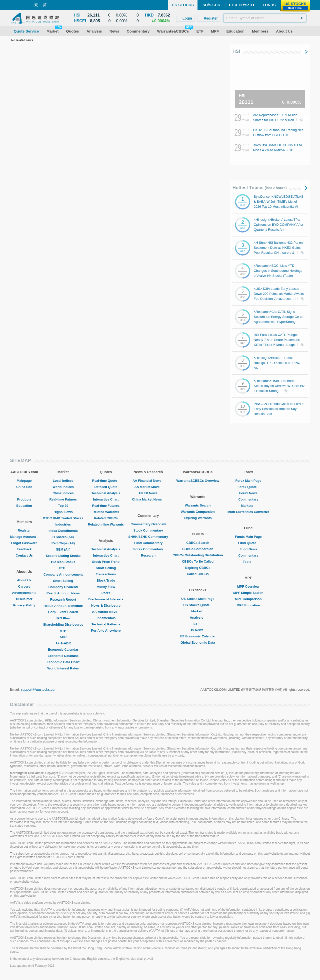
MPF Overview (248, 586)
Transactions (106, 574)
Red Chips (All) (63, 543)
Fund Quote (248, 543)
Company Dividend (63, 587)
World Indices (63, 487)
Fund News (248, 549)
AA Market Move (106, 612)
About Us (24, 580)
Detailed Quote (106, 487)
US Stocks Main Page (198, 599)
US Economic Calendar (198, 636)
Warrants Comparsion (198, 512)
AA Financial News (148, 481)
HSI (236, 51)
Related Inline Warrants (106, 524)
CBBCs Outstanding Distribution (198, 555)
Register (24, 530)
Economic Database (63, 656)
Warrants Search (198, 505)
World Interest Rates (63, 668)
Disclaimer (24, 599)
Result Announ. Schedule (63, 606)
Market (198, 611)
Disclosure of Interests (106, 599)
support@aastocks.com (39, 689)
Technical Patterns (106, 624)
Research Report (63, 599)
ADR (63, 637)
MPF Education (248, 605)
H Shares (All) (63, 537)
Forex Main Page (248, 481)
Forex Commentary (148, 549)
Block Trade (106, 580)
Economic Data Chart (63, 662)
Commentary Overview (148, 524)
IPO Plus (63, 618)
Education (24, 506)
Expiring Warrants (198, 518)
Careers (24, 586)
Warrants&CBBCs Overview (198, 481)
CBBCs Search (198, 543)
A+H (63, 631)
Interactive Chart (106, 499)
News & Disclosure (106, 605)
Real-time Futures (63, 499)
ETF (63, 568)
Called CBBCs (198, 574)
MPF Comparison (248, 599)
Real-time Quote (106, 481)
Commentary (248, 499)
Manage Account (24, 537)
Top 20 (63, 506)
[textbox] (265, 18)
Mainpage (24, 481)
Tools (248, 562)
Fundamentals (106, 618)
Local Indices (63, 481)
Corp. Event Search (63, 612)
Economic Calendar (63, 650)
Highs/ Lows (63, 512)
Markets (248, 506)
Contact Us (24, 555)
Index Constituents (63, 531)
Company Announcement (63, 574)
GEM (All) (63, 549)
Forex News (248, 493)
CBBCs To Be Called (198, 561)
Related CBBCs (106, 518)
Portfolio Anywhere (106, 631)
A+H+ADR (63, 643)
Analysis (198, 618)
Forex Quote (248, 487)
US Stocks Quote (198, 605)
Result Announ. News (63, 593)
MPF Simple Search (248, 593)
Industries (63, 524)
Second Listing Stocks (63, 556)
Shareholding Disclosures (63, 625)
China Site (24, 487)
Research (148, 555)
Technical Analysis (106, 493)
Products (24, 499)
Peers (106, 593)
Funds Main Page (248, 537)
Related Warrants (106, 512)
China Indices (63, 493)
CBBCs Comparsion (198, 549)
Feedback (24, 549)
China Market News (148, 499)
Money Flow (106, 587)
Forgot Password (24, 543)
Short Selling (63, 581)
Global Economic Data (198, 643)
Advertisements (24, 593)
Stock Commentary (148, 530)
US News (198, 630)
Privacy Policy (24, 605)
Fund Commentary (148, 543)
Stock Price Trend (106, 562)
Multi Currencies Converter (248, 512)
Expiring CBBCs (198, 568)
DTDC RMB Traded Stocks (63, 518)
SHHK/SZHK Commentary (148, 537)
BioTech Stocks (63, 562)
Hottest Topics (260, 188)
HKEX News (148, 493)
